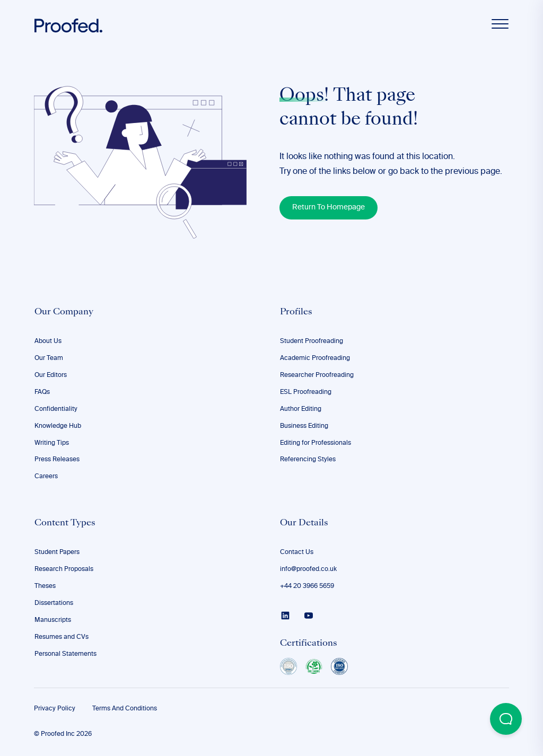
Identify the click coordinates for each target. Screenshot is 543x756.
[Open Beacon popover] (506, 719)
